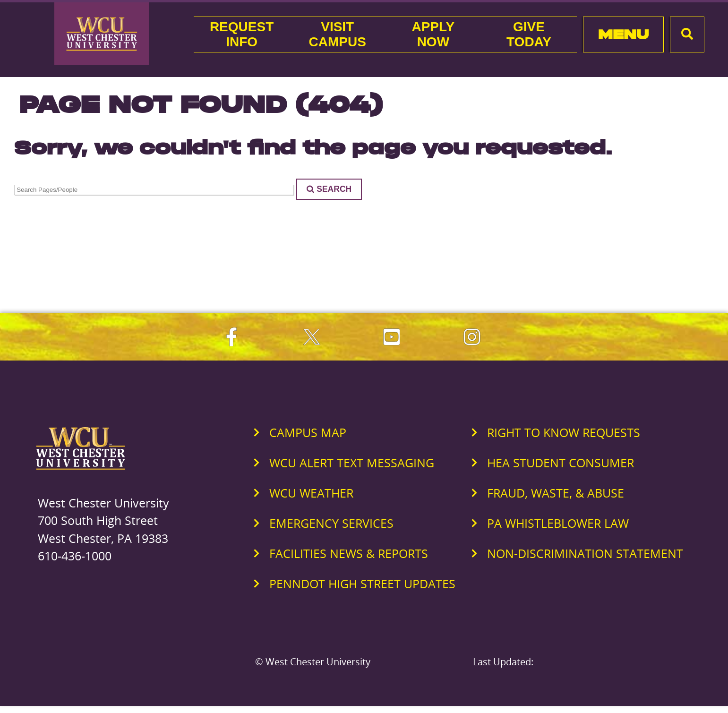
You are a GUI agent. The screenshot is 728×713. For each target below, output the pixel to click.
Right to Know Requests (564, 432)
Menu (623, 34)
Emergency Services (331, 523)
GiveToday (529, 34)
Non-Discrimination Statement (585, 553)
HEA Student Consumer (561, 463)
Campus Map (308, 432)
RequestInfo (242, 34)
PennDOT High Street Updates (362, 584)
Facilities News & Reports (349, 553)
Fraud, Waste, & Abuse (556, 493)
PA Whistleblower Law (558, 523)
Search (329, 189)
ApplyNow (433, 34)
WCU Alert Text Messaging (352, 463)
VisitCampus (338, 34)
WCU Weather (311, 493)
